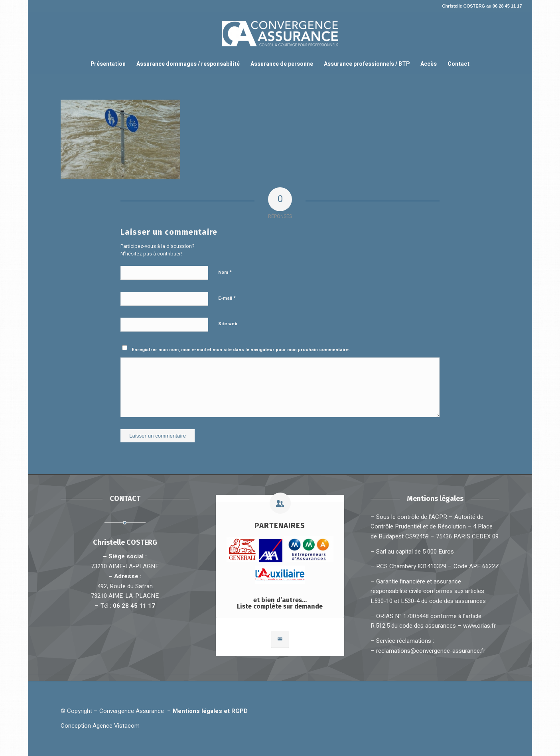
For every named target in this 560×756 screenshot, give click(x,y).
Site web (228, 324)
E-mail (227, 298)
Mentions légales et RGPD (212, 711)
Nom (225, 272)
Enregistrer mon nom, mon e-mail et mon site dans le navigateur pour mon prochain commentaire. (241, 350)
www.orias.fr (479, 626)
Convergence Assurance (132, 711)
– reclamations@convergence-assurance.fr (428, 651)
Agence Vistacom (116, 726)
